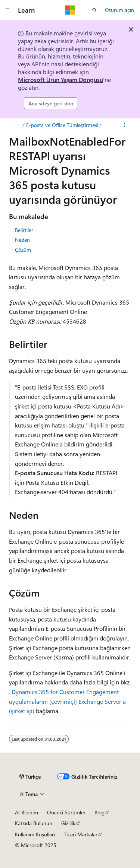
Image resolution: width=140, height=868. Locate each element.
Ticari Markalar (81, 834)
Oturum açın (119, 10)
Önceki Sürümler (66, 812)
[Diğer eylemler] (125, 125)
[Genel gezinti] (7, 10)
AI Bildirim (27, 812)
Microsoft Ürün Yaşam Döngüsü (60, 80)
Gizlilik (68, 823)
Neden (22, 240)
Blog (99, 812)
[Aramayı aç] (94, 10)
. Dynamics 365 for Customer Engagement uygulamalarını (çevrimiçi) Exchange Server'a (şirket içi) (67, 701)
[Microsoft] (70, 10)
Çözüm (23, 250)
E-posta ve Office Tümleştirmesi (62, 125)
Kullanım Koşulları (35, 834)
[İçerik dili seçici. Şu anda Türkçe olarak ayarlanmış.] (30, 777)
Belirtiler (24, 230)
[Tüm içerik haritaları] (15, 125)
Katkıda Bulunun (34, 823)
